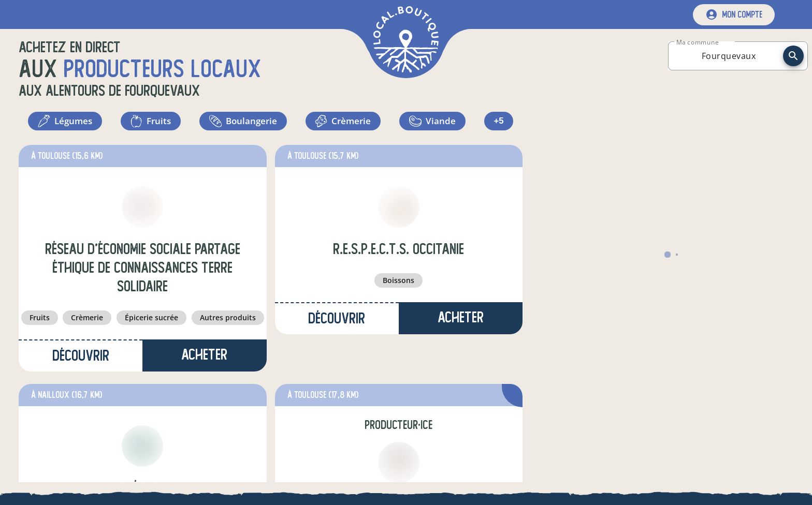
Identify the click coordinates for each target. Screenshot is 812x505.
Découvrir (81, 360)
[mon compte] (734, 15)
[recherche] (793, 56)
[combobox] (729, 56)
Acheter (204, 359)
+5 (499, 123)
